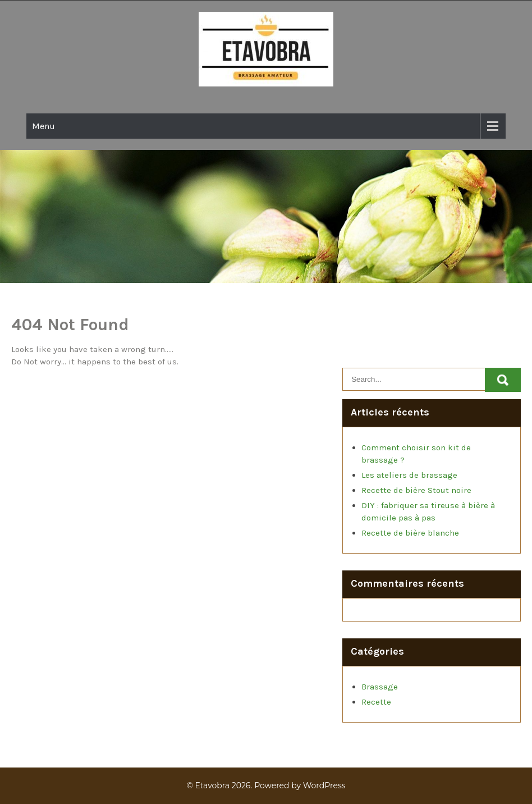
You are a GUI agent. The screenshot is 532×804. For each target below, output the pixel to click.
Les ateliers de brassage (409, 475)
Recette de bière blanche (410, 533)
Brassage (380, 687)
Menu (43, 126)
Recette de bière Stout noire (416, 490)
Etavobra (212, 785)
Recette (376, 702)
